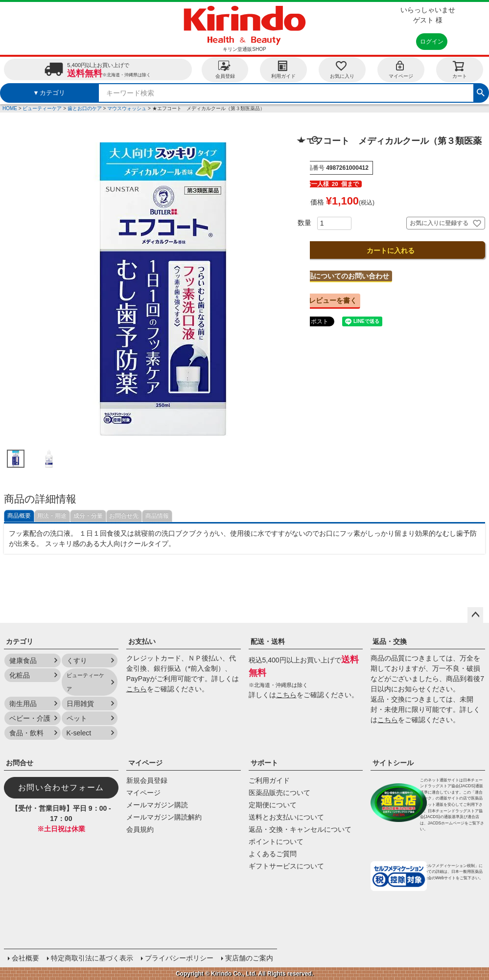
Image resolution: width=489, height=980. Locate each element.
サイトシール (393, 763)
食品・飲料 (26, 733)
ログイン (432, 42)
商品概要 (19, 516)
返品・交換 (390, 641)
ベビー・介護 (30, 718)
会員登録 (225, 69)
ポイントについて (276, 842)
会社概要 (25, 958)
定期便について (273, 805)
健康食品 (23, 661)
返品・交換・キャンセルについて (300, 829)
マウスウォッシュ (127, 108)
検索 (481, 91)
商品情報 (157, 516)
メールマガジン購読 (157, 805)
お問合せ (20, 763)
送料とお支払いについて (286, 817)
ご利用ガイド (269, 780)
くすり (77, 661)
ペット (77, 718)
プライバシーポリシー (179, 958)
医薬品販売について (279, 793)
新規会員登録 (147, 780)
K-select (79, 733)
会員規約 (140, 829)
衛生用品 (23, 704)
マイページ (401, 69)
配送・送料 (268, 641)
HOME (10, 108)
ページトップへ (475, 615)
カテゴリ (20, 641)
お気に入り (342, 69)
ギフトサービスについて (286, 866)
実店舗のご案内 (249, 958)
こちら (137, 689)
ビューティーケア (42, 108)
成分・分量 (88, 516)
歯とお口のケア (85, 108)
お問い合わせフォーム (61, 787)
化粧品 (20, 675)
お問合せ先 (124, 516)
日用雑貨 (80, 704)
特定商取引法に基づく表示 (92, 958)
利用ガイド (283, 69)
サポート (264, 763)
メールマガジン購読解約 (164, 817)
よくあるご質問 (273, 854)
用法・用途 (52, 516)
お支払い (142, 641)
